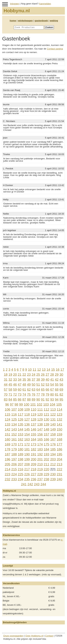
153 (20, 434)
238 (47, 479)
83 (6, 399)
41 (52, 380)
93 (52, 399)
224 (14, 474)
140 (53, 424)
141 (59, 424)
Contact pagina (55, 49)
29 (57, 375)
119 (33, 414)
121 (47, 414)
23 (29, 375)
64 (38, 389)
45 (10, 384)
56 (61, 384)
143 (14, 429)
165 (40, 439)
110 (33, 409)
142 (8, 429)
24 (33, 375)
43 (61, 380)
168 (59, 439)
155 (33, 434)
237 (40, 479)
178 (8, 449)
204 (59, 459)
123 (59, 414)
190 (27, 454)
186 (59, 449)
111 (40, 409)
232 (8, 479)
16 (58, 370)
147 (40, 429)
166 (47, 439)
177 (59, 444)
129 (40, 419)
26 (43, 375)
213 (59, 464)
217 (27, 469)
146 (33, 429)
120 (40, 414)
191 (33, 454)
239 (53, 479)
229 (47, 474)
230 (53, 474)
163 (27, 439)
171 (20, 444)
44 (6, 384)
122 (53, 414)
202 (47, 459)
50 (33, 384)
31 (6, 380)
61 (24, 389)
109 (27, 409)
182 (33, 449)
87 (24, 399)
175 (47, 444)
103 (46, 404)
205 (8, 464)
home (13, 21)
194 (53, 454)
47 (20, 384)
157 (47, 434)
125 (14, 419)
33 (15, 380)
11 (34, 370)
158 (53, 434)
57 (6, 389)
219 (40, 469)
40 (47, 380)
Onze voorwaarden (13, 636)
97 (12, 404)
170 (14, 444)
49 (29, 384)
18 (6, 375)
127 (27, 419)
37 (33, 380)
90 (38, 399)
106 (8, 409)
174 (40, 444)
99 (21, 404)
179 (14, 449)
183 (40, 449)
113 (53, 409)
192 (40, 454)
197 (14, 459)
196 (8, 459)
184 (47, 449)
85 (15, 399)
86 (20, 399)
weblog (54, 21)
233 (14, 479)
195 (59, 454)
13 (44, 370)
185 (53, 449)
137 (33, 424)
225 (20, 474)
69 (61, 389)
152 (14, 434)
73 (20, 394)
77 (38, 394)
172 (27, 444)
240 (59, 479)
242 (30, 484)
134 (14, 424)
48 (24, 384)
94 (57, 399)
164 (33, 439)
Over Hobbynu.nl (34, 636)
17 (62, 370)
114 (59, 409)
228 (40, 474)
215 (14, 469)
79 (47, 394)
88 (29, 399)
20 (15, 375)
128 (33, 419)
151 (8, 434)
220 (47, 469)
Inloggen (15, 4)
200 (33, 459)
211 (47, 464)
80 (52, 394)
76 (33, 394)
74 (24, 394)
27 (47, 375)
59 (15, 389)
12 (39, 370)
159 (59, 434)
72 (15, 394)
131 (53, 419)
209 (33, 464)
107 (14, 409)
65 (43, 389)
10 (30, 370)
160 (8, 439)
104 (52, 404)
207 (20, 464)
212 (53, 464)
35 (24, 380)
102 (40, 404)
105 (59, 404)
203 (53, 459)
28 (52, 375)
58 (10, 389)
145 (27, 429)
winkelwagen (25, 21)
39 (43, 380)
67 (52, 389)
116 (14, 414)
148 (47, 429)
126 (20, 419)
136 (27, 424)
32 (10, 380)
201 (40, 459)
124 (8, 419)
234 (20, 479)
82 (61, 394)
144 (20, 429)
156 (40, 434)
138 (40, 424)
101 (33, 404)
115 (8, 414)
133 (8, 424)
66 (47, 389)
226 (27, 474)
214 (8, 469)
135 (20, 424)
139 (47, 424)
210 (40, 464)
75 (29, 394)
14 (48, 370)
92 (47, 399)
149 (53, 429)
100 (27, 404)
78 (43, 394)
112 (47, 409)
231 (59, 474)
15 (53, 370)
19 (10, 375)
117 (20, 414)
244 (43, 484)
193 (47, 454)
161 (14, 439)
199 (27, 459)
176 (53, 444)
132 (59, 419)
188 (14, 454)
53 (47, 384)
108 (20, 409)
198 (20, 459)
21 (20, 375)
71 (10, 394)
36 (29, 380)
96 (7, 404)
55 (57, 384)
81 (57, 394)
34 (20, 380)
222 (59, 469)
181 (27, 449)
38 (38, 380)
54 (52, 384)
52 (43, 384)
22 (24, 375)
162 (20, 439)
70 (6, 394)
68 (57, 389)
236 (33, 479)
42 (57, 380)
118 (27, 414)
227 (33, 474)
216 (20, 469)
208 (27, 464)
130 (47, 419)
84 (10, 399)
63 (33, 389)
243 (37, 484)
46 (15, 384)
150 (59, 429)
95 (61, 399)
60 (20, 389)
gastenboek (41, 21)
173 (33, 444)
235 (27, 479)
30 (61, 375)
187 (8, 454)
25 (38, 375)
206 (14, 464)
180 (20, 449)
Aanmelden (45, 4)
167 (53, 439)
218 (33, 469)
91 (43, 399)
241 (24, 484)
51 (38, 384)
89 (33, 399)
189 (20, 454)
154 (27, 434)
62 (29, 389)
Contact (49, 636)
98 (16, 404)
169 (8, 444)
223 (8, 474)
